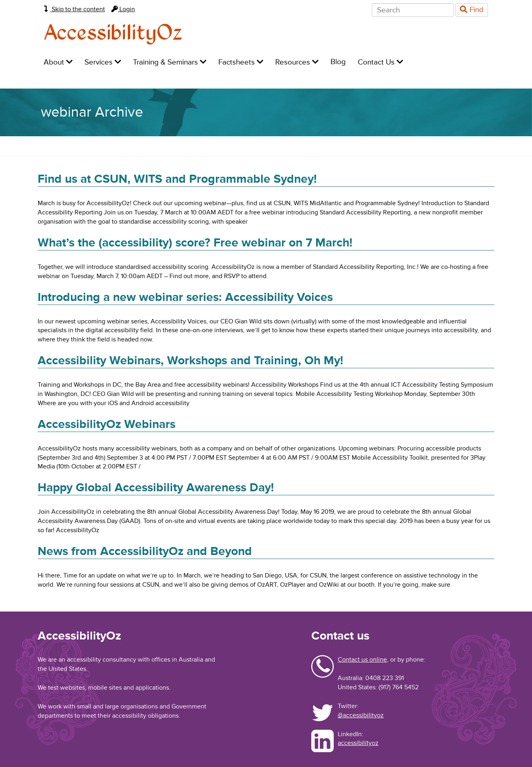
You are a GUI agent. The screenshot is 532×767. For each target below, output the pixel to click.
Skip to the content (74, 9)
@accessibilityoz (361, 715)
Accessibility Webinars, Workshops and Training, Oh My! (190, 360)
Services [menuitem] (103, 62)
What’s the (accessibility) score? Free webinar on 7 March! (195, 243)
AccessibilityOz (113, 33)
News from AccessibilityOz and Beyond (145, 551)
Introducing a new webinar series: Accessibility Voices (185, 297)
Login (123, 9)
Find (472, 10)
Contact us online (362, 660)
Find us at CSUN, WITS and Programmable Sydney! (177, 179)
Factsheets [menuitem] (241, 62)
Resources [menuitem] (297, 62)
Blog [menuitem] (338, 62)
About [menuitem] (58, 62)
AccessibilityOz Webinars (107, 424)
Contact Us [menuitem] (380, 62)
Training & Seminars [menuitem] (170, 62)
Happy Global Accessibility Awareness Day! (156, 487)
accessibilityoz (358, 743)
